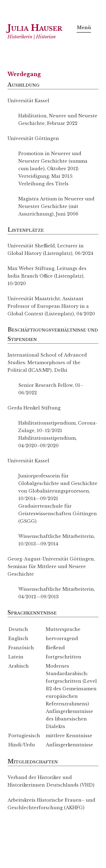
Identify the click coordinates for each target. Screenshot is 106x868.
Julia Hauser (35, 28)
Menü (84, 28)
